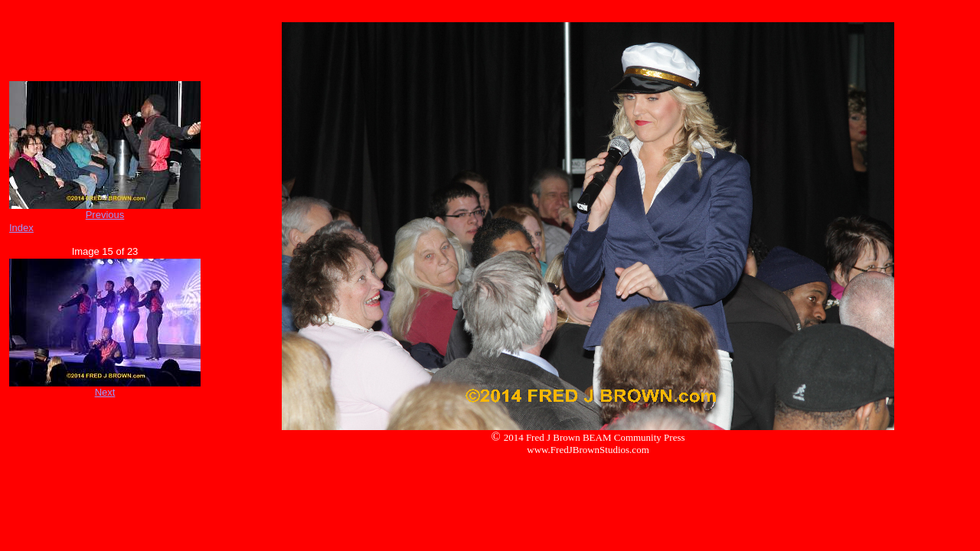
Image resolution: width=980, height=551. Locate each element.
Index (21, 228)
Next (105, 392)
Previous (105, 215)
